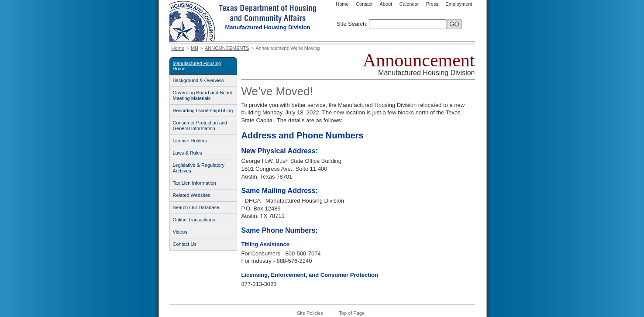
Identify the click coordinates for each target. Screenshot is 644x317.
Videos (180, 232)
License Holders (190, 141)
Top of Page (352, 313)
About (386, 4)
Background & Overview (199, 80)
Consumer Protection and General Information (200, 126)
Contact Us (185, 244)
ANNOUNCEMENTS (227, 48)
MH (195, 48)
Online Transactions (194, 220)
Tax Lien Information (195, 183)
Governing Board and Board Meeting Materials (203, 95)
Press (432, 4)
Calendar (409, 4)
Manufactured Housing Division (268, 27)
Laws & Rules (188, 153)
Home (342, 4)
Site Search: (352, 24)
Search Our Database (196, 207)
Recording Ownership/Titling (203, 110)
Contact (364, 4)
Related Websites (192, 195)
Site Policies (310, 313)
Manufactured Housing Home (197, 66)
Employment (459, 4)
